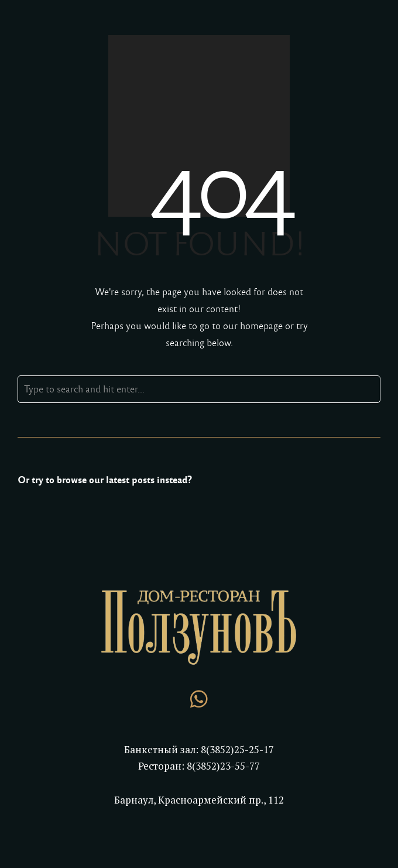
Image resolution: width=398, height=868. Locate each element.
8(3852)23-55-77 (223, 766)
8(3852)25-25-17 (237, 749)
